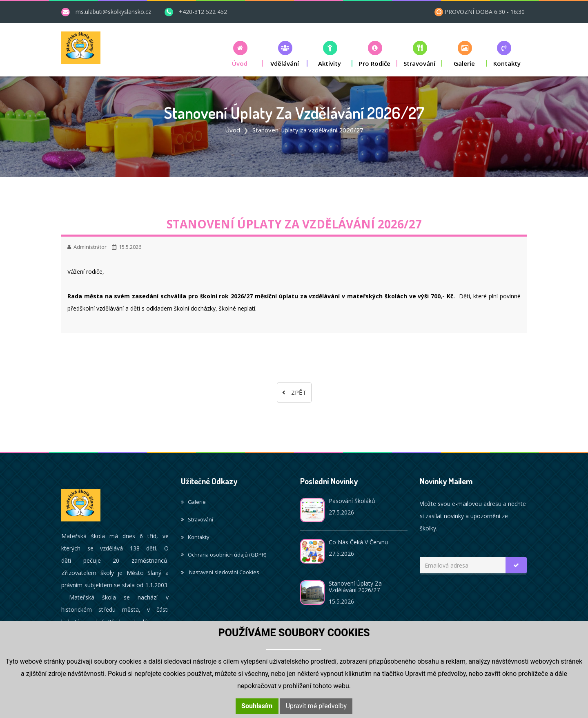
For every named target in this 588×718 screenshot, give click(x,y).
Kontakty (195, 537)
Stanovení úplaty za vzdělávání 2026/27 (355, 587)
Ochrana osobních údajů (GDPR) (224, 555)
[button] (240, 54)
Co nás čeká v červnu (358, 542)
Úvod (233, 130)
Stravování (197, 519)
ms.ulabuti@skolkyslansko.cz (113, 12)
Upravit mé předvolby (316, 706)
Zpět (294, 392)
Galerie (193, 502)
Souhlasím (257, 706)
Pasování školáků (352, 501)
